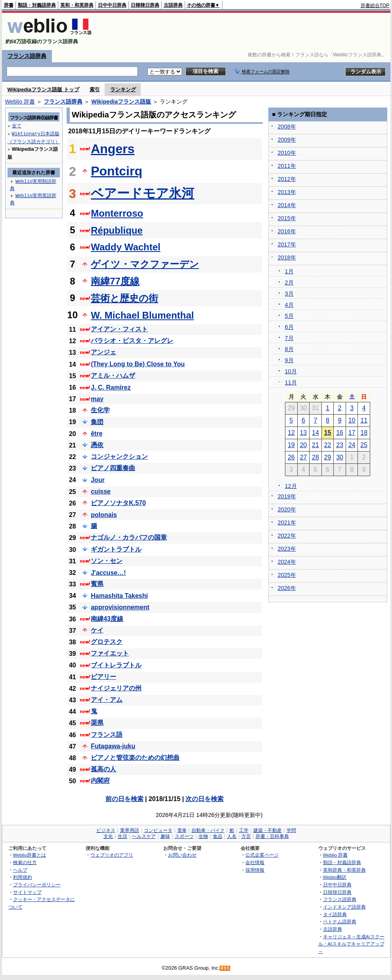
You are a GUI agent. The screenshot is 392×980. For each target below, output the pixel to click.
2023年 (287, 549)
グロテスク (107, 642)
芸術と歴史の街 (124, 298)
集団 (97, 422)
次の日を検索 (205, 799)
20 (303, 445)
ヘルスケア (144, 836)
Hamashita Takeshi (119, 596)
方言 (246, 836)
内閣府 (100, 781)
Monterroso (117, 213)
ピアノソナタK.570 (118, 503)
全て (17, 126)
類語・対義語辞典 (37, 5)
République (117, 230)
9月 (289, 360)
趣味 (165, 836)
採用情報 (255, 870)
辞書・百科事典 (272, 836)
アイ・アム (107, 700)
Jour (98, 480)
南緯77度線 (115, 281)
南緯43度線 (107, 619)
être (97, 433)
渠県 (97, 723)
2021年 (287, 523)
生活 (122, 836)
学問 (291, 830)
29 (328, 457)
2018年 (287, 257)
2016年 (287, 231)
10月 (291, 371)
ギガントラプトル (116, 549)
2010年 (287, 153)
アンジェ (103, 352)
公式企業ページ (262, 855)
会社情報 (255, 862)
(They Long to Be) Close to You (138, 364)
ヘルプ (20, 870)
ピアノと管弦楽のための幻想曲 (135, 758)
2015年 (287, 218)
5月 (289, 316)
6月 (289, 327)
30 (340, 457)
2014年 (287, 205)
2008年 (287, 127)
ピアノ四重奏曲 (113, 468)
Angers (113, 149)
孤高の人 (103, 769)
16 (340, 433)
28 (316, 457)
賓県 (97, 584)
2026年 (287, 588)
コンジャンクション (119, 456)
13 (303, 433)
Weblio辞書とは (30, 855)
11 (364, 420)
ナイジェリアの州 (116, 688)
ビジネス (106, 830)
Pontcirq (117, 171)
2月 (289, 282)
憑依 (97, 445)
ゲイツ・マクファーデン (145, 264)
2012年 (287, 179)
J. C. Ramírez (111, 387)
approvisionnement (120, 607)
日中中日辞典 (112, 5)
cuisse (101, 491)
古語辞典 (173, 5)
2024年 (287, 562)
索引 (95, 89)
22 (328, 445)
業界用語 (130, 830)
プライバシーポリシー (37, 885)
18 (364, 433)
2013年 (287, 192)
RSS (225, 968)
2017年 (287, 244)
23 (340, 445)
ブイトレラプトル (116, 665)
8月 (289, 349)
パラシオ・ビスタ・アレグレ (132, 341)
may (97, 399)
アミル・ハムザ (113, 376)
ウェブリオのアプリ (112, 855)
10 (352, 420)
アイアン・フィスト (119, 329)
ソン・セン (107, 561)
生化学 (100, 410)
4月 (289, 305)
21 (316, 445)
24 (352, 445)
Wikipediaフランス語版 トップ (43, 89)
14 (316, 433)
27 (303, 457)
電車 (182, 830)
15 (328, 433)
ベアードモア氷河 (142, 193)
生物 (203, 836)
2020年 (287, 509)
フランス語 (107, 735)
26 (291, 457)
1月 (289, 271)
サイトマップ (27, 892)
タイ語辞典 (335, 914)
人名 (232, 836)
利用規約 (23, 877)
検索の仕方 (25, 862)
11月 (291, 382)
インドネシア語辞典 (344, 907)
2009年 (287, 140)
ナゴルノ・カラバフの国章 (129, 537)
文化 (108, 836)
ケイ (97, 630)
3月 (289, 294)
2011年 (287, 166)
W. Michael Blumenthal (142, 315)
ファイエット (110, 653)
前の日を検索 (124, 799)
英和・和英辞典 (77, 5)
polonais (104, 515)
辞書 (9, 5)
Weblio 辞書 (20, 102)
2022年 (287, 536)
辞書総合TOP (375, 6)
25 (364, 445)
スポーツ (184, 836)
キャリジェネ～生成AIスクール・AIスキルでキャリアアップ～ (351, 944)
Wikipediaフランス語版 (121, 102)
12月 (291, 486)
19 (291, 445)
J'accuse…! (108, 573)
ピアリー (103, 677)
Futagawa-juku (113, 746)
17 (352, 433)
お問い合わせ (182, 855)
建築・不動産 (268, 830)
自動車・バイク (208, 830)
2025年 (287, 575)
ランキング (123, 89)
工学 (244, 830)
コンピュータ (158, 830)
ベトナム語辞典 (340, 921)
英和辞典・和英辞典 (344, 870)
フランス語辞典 (27, 56)
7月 (289, 338)
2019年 (287, 496)
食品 (218, 836)
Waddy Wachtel (126, 247)
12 (291, 433)
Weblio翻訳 (335, 877)
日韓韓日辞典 (145, 5)
